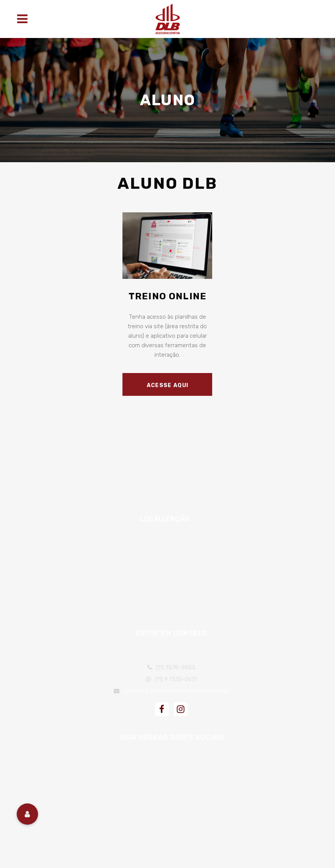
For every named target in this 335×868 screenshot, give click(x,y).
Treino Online (168, 296)
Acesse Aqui (167, 385)
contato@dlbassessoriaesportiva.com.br (176, 691)
